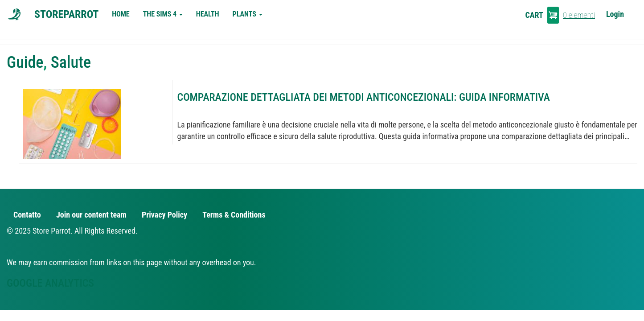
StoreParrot (66, 14)
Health (208, 14)
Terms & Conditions (234, 215)
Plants (248, 14)
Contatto (27, 215)
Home (121, 14)
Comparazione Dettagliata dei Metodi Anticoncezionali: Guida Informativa (364, 97)
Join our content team (91, 215)
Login (615, 14)
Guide (25, 62)
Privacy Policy (164, 215)
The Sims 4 (163, 14)
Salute (71, 62)
